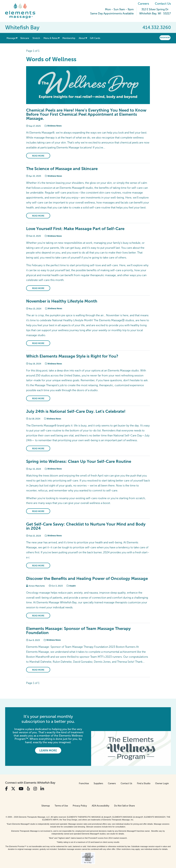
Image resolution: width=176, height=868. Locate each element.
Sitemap (46, 797)
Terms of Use (61, 797)
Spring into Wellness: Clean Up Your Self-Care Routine (79, 461)
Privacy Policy (80, 797)
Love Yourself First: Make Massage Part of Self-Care (75, 229)
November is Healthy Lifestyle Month (62, 301)
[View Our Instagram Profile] (35, 780)
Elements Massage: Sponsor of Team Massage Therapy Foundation (78, 631)
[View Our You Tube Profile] (21, 780)
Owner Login (162, 775)
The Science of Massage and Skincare (62, 169)
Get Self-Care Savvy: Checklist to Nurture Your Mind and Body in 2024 (86, 526)
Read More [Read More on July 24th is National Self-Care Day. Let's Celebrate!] (38, 449)
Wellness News (53, 126)
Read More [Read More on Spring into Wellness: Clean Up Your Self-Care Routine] (38, 511)
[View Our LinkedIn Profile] (42, 780)
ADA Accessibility (101, 797)
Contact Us (163, 4)
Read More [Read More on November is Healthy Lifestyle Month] (38, 343)
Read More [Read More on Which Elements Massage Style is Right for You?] (38, 399)
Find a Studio (144, 775)
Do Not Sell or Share (124, 797)
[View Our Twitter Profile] (13, 780)
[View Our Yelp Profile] (28, 780)
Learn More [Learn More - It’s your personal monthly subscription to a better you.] (48, 751)
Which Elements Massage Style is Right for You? (72, 356)
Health (71, 586)
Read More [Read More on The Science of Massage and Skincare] (38, 216)
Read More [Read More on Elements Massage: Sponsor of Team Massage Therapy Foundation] (38, 670)
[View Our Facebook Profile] (6, 780)
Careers (143, 4)
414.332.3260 (157, 27)
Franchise (84, 775)
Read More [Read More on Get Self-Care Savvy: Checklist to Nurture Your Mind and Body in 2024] (38, 566)
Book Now (165, 38)
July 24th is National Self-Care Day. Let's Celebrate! (76, 411)
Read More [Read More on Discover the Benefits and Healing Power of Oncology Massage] (38, 616)
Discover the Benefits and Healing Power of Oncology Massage (87, 578)
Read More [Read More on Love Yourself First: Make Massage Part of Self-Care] (38, 288)
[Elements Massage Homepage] (23, 11)
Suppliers (98, 775)
